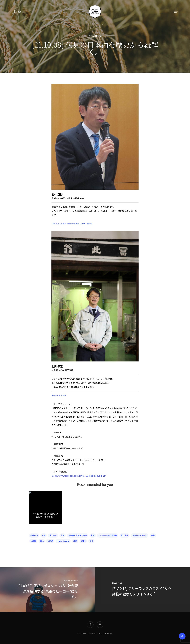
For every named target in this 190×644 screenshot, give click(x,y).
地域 (44, 535)
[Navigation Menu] (176, 11)
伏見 (91, 541)
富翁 (93, 535)
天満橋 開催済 (95, 36)
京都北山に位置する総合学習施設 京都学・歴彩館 (72, 224)
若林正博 (34, 535)
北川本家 (125, 535)
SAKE (83, 541)
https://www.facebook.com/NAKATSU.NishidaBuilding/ (79, 476)
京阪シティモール (140, 535)
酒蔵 (153, 535)
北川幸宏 (53, 535)
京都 (63, 535)
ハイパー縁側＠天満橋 (108, 535)
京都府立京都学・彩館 (78, 535)
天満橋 (33, 541)
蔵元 (42, 541)
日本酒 (50, 541)
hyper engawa (63, 541)
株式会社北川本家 (59, 395)
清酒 (75, 541)
